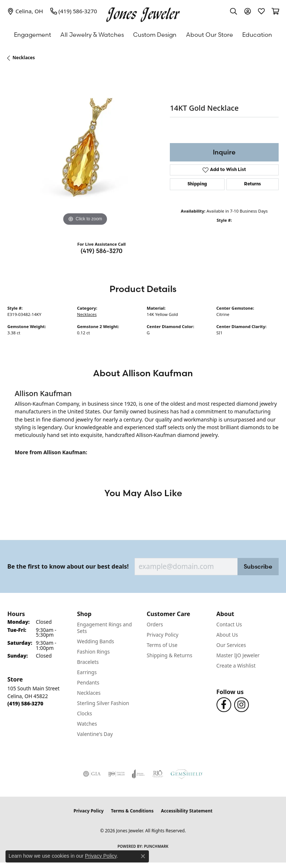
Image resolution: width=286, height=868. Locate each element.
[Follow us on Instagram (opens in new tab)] (242, 705)
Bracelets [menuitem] (88, 662)
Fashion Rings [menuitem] (94, 652)
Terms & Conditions (132, 811)
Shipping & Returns (169, 655)
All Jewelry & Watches (92, 35)
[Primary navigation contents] (143, 35)
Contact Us (229, 624)
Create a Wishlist (236, 666)
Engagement (33, 35)
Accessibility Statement (187, 811)
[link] (25, 11)
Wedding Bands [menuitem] (96, 641)
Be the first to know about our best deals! (68, 567)
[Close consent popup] (143, 856)
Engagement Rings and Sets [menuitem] (105, 628)
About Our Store (210, 35)
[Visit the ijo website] (116, 774)
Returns (253, 184)
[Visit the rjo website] (158, 774)
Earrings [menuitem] (87, 672)
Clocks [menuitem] (85, 713)
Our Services (231, 645)
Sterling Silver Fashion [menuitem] (103, 703)
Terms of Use (162, 645)
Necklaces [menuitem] (89, 693)
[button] (233, 11)
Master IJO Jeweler (238, 655)
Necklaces (24, 58)
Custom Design (155, 35)
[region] (85, 150)
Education (257, 35)
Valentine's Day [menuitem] (95, 734)
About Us (227, 635)
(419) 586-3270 (101, 251)
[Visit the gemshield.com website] (187, 774)
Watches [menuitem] (87, 724)
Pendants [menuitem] (88, 682)
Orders (155, 624)
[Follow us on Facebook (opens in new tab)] (224, 705)
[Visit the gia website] (92, 774)
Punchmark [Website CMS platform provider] (156, 846)
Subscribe (258, 566)
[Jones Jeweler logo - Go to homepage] (143, 13)
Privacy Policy (162, 635)
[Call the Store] (25, 703)
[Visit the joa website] (138, 774)
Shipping (197, 184)
